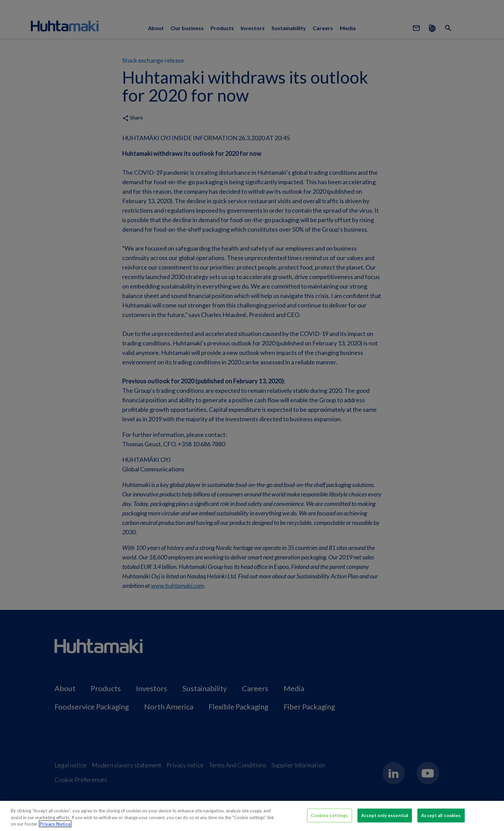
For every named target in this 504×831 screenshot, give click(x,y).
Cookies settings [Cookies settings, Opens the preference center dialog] (329, 815)
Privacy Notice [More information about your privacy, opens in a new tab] (55, 824)
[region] (252, 816)
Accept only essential (385, 815)
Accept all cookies (441, 815)
